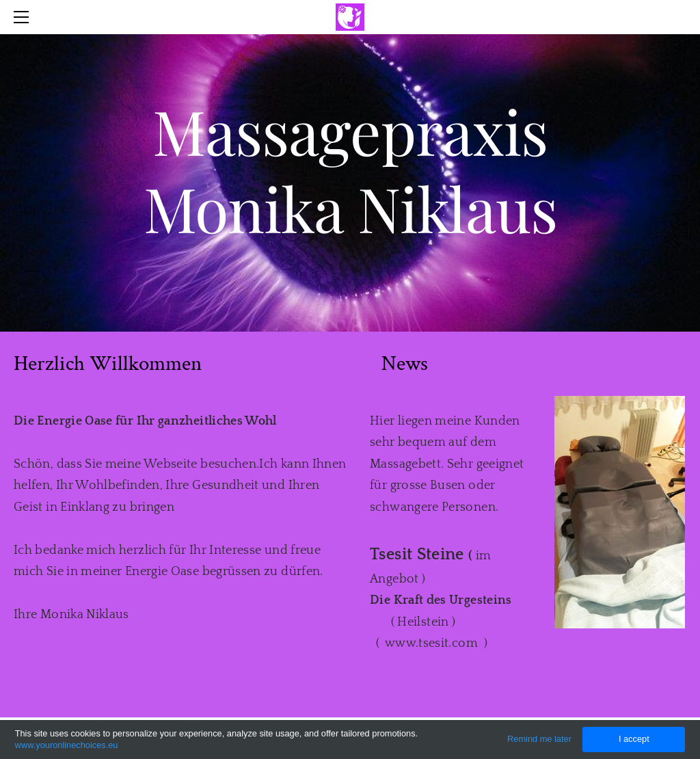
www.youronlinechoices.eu (67, 745)
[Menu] (24, 17)
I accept (634, 739)
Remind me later (539, 739)
